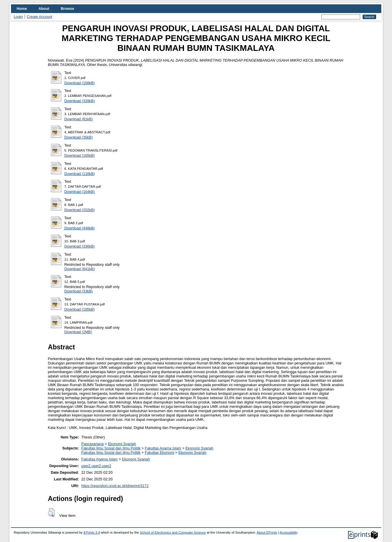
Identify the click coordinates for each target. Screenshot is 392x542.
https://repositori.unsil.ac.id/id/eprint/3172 (115, 486)
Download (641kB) (79, 269)
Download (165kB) (79, 155)
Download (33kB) (78, 291)
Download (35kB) (78, 137)
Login (18, 17)
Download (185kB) (79, 309)
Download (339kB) (79, 101)
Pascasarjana (93, 444)
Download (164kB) (79, 192)
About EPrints (267, 532)
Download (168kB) (79, 83)
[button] (51, 512)
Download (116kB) (79, 174)
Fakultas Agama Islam (163, 448)
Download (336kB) (79, 246)
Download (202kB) (79, 210)
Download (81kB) (78, 119)
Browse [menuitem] (67, 9)
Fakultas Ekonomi (159, 452)
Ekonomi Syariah (122, 444)
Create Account (40, 17)
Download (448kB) (79, 228)
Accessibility (289, 532)
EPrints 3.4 (92, 532)
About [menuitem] (44, 9)
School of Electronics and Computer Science (173, 532)
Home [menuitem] (22, 9)
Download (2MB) (78, 332)
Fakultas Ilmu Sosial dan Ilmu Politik (111, 448)
